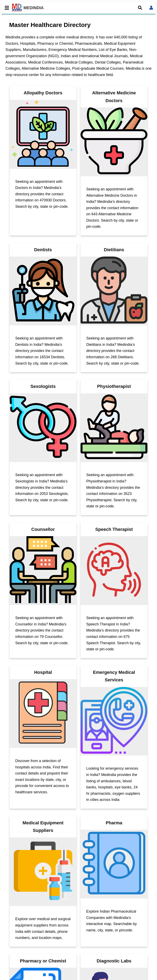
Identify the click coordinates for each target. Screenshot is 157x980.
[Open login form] (151, 8)
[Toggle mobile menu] (6, 8)
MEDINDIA (28, 8)
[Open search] (140, 8)
